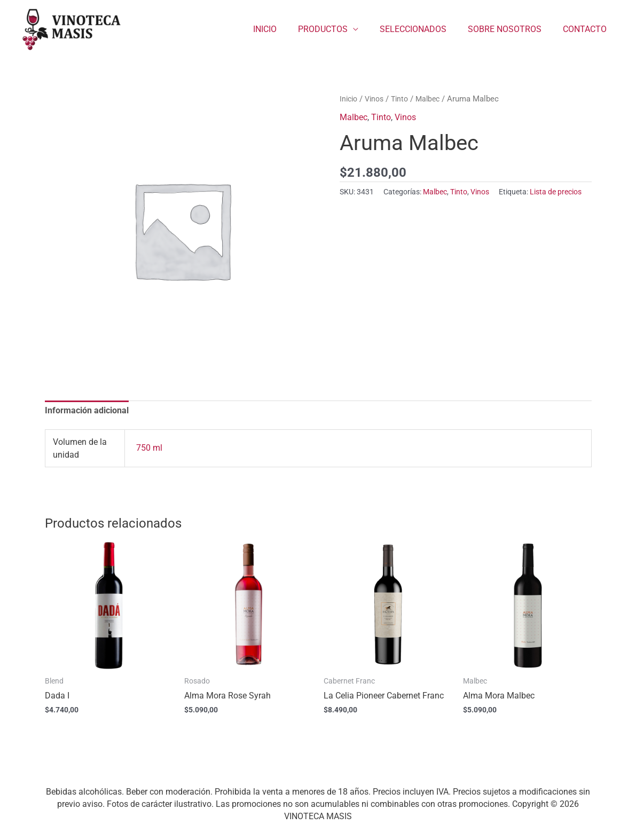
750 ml (149, 449)
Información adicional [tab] (87, 411)
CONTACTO (587, 29)
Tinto (405, 99)
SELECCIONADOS (424, 29)
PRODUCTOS (338, 29)
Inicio (350, 99)
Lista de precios (556, 192)
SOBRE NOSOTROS (511, 29)
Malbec (434, 99)
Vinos (377, 99)
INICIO (284, 29)
